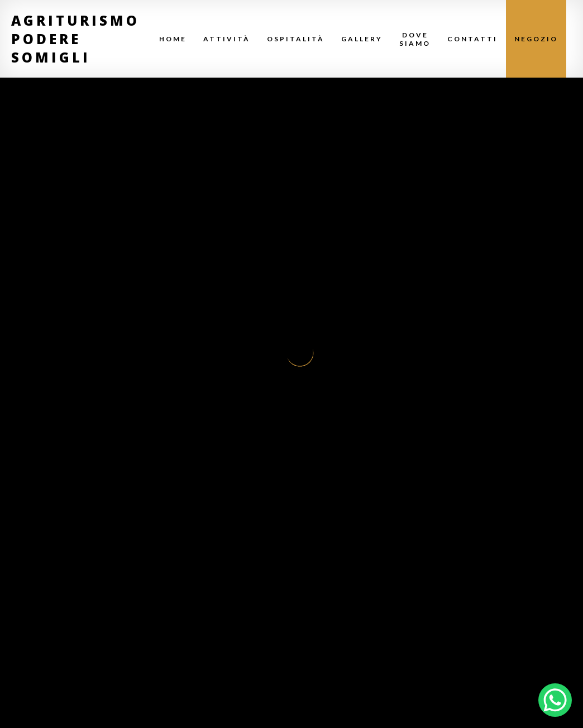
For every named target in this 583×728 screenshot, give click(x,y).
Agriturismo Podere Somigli (75, 39)
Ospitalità (296, 39)
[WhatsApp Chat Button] (555, 700)
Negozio (536, 39)
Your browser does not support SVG (300, 353)
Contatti (472, 39)
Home (173, 39)
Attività (227, 39)
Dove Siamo (415, 39)
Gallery (362, 39)
